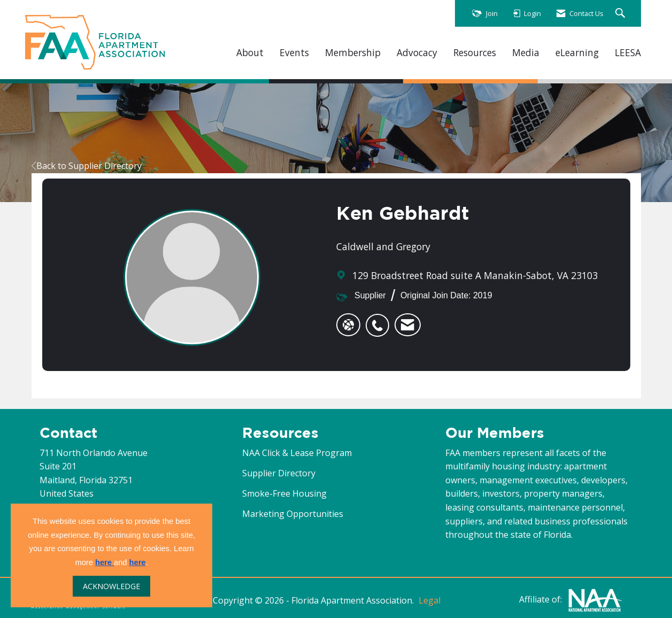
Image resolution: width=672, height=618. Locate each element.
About (250, 53)
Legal (430, 600)
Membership (353, 53)
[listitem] (380, 320)
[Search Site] (621, 14)
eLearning (577, 53)
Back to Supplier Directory (87, 166)
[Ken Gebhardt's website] (348, 325)
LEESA (628, 53)
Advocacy (417, 53)
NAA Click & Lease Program (297, 453)
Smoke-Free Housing (284, 493)
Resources (475, 53)
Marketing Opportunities (293, 514)
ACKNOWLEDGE (111, 586)
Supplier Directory (279, 473)
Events (294, 53)
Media (526, 53)
